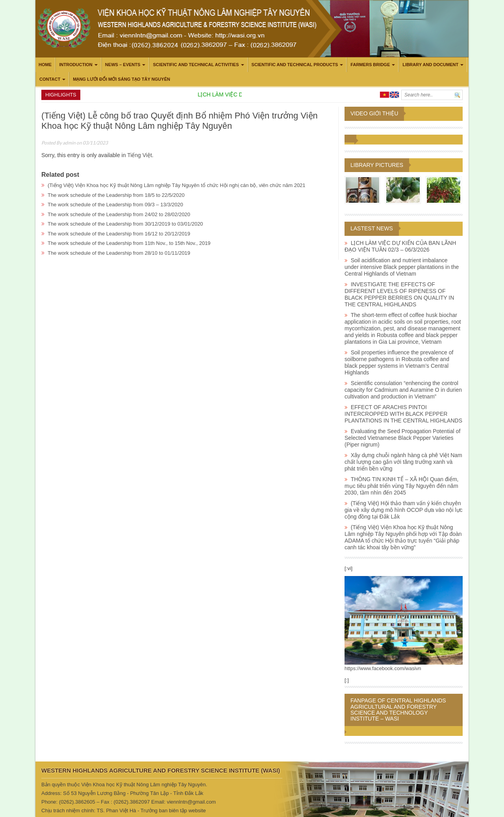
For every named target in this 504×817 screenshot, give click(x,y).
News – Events (123, 65)
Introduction (76, 65)
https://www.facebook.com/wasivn (383, 668)
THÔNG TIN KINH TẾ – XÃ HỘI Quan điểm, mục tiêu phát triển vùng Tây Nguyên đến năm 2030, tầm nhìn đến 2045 (402, 486)
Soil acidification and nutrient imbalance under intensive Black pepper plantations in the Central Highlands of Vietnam (402, 267)
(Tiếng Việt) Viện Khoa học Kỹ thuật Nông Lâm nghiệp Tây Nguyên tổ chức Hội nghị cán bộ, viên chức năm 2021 (177, 185)
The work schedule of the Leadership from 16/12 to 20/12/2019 (119, 234)
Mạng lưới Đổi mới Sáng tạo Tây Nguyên (121, 79)
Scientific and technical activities (196, 65)
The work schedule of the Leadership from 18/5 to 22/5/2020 (116, 195)
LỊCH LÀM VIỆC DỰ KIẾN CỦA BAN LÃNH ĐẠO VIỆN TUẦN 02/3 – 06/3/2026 (400, 246)
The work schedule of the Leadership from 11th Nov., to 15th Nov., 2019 (129, 243)
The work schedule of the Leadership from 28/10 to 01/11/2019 (119, 253)
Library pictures (377, 165)
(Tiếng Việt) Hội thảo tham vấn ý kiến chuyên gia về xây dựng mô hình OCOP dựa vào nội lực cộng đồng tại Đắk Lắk (404, 510)
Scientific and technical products (295, 65)
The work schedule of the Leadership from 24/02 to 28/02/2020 (119, 214)
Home (45, 65)
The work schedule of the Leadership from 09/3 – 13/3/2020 (115, 205)
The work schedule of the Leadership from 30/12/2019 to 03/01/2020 (125, 224)
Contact (50, 79)
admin (69, 143)
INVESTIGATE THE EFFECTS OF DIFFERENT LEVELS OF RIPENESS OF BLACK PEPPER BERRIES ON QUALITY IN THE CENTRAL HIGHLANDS (399, 294)
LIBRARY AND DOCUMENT (430, 65)
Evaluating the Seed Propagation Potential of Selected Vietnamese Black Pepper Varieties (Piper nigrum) (402, 438)
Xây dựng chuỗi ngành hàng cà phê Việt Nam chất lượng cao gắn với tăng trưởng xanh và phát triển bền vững (403, 462)
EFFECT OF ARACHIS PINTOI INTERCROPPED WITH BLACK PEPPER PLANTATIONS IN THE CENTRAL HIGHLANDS (403, 414)
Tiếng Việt (140, 155)
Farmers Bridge (370, 65)
